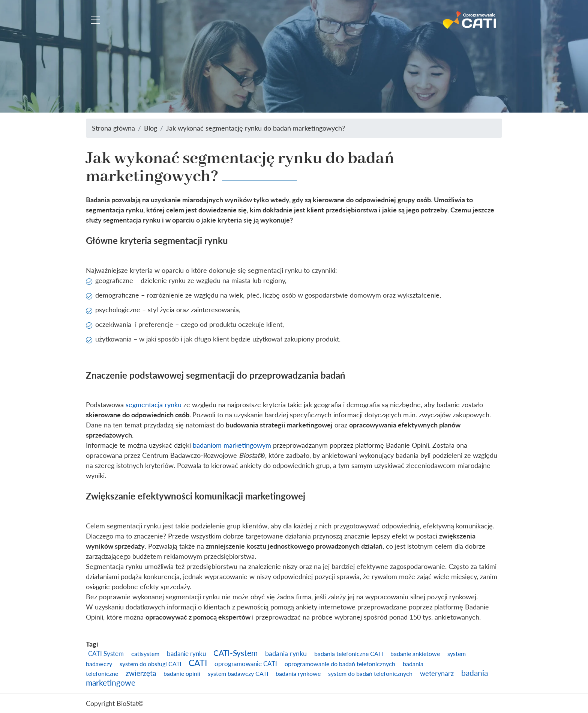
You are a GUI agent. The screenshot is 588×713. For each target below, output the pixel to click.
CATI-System (235, 653)
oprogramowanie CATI (246, 664)
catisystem (145, 654)
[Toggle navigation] (95, 20)
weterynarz (437, 673)
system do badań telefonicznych (370, 674)
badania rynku (286, 653)
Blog (151, 128)
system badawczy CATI (238, 674)
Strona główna (113, 128)
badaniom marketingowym (232, 445)
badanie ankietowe (415, 654)
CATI (198, 663)
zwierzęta (141, 673)
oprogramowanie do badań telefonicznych (340, 664)
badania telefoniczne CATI (349, 654)
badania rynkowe (298, 674)
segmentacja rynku (154, 405)
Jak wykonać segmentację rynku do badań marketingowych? (256, 128)
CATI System (106, 654)
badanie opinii (182, 674)
